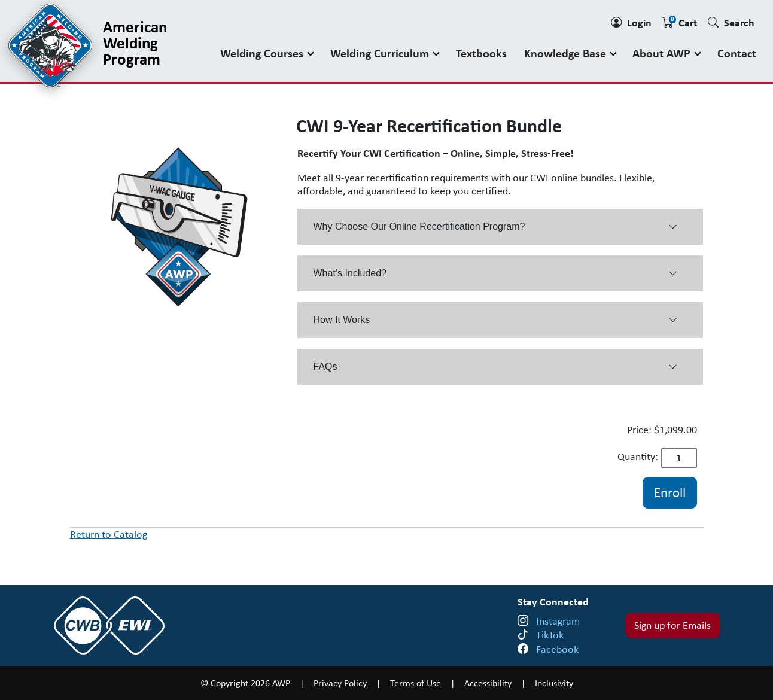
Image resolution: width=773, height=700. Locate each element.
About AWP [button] (663, 53)
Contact (737, 53)
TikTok (550, 635)
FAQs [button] (495, 367)
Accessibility (488, 683)
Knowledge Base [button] (567, 53)
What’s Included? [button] (495, 273)
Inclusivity (554, 683)
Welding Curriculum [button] (381, 53)
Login (631, 22)
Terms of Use (416, 683)
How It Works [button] (495, 320)
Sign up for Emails (672, 625)
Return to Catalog (109, 534)
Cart (680, 22)
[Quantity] (679, 458)
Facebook (557, 649)
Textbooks (481, 53)
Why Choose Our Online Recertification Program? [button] (495, 227)
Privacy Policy (340, 683)
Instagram (558, 621)
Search (731, 22)
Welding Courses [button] (263, 53)
